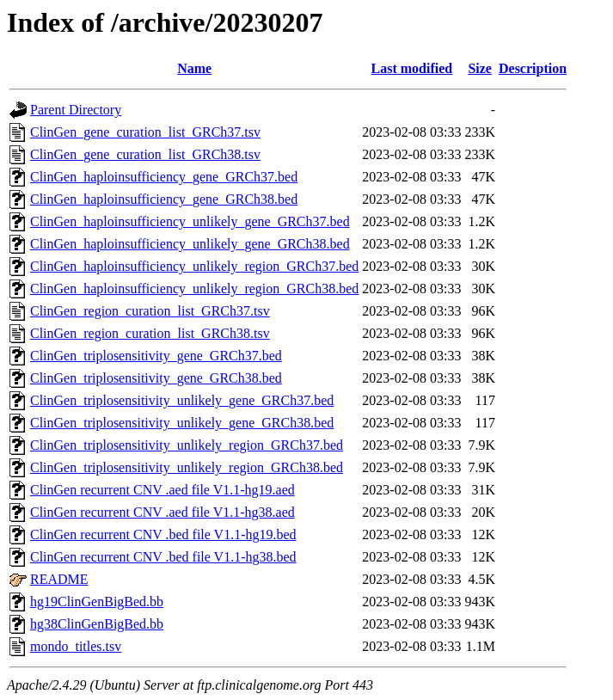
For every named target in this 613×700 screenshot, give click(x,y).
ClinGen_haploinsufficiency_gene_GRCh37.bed (164, 177)
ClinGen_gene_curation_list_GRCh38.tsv (145, 154)
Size (480, 68)
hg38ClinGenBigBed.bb (97, 624)
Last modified (412, 68)
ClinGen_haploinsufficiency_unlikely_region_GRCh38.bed (194, 289)
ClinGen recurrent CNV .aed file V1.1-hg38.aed (162, 512)
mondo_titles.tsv (76, 646)
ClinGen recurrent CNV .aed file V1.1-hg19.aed (162, 490)
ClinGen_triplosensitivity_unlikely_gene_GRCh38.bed (182, 423)
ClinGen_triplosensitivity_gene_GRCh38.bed (156, 378)
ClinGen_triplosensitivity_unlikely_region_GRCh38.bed (187, 467)
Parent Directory (76, 110)
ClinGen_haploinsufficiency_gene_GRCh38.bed (164, 199)
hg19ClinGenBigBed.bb (97, 602)
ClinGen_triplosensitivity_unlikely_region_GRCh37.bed (187, 445)
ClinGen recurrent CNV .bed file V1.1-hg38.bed (163, 557)
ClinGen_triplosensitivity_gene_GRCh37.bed (156, 356)
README (59, 579)
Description (533, 68)
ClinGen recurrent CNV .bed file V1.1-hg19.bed (163, 534)
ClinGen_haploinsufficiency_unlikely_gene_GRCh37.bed (190, 221)
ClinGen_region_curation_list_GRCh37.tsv (150, 311)
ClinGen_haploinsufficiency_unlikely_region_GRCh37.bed (194, 266)
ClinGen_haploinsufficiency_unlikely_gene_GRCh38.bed (190, 244)
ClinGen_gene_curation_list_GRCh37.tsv (145, 132)
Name (194, 68)
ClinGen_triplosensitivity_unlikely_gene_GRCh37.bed (182, 400)
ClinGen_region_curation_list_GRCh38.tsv (150, 333)
